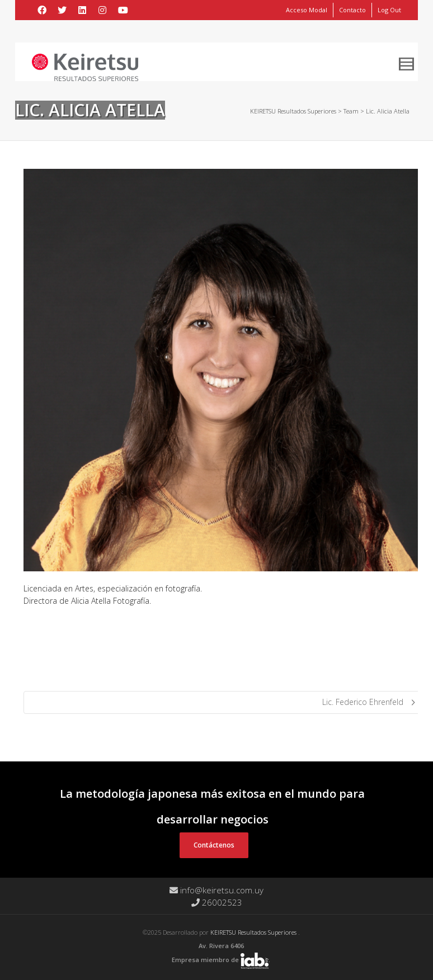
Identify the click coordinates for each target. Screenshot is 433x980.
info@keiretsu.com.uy (216, 890)
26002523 (217, 902)
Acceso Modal (307, 10)
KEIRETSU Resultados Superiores (254, 932)
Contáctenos (214, 845)
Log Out (389, 10)
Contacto (352, 10)
